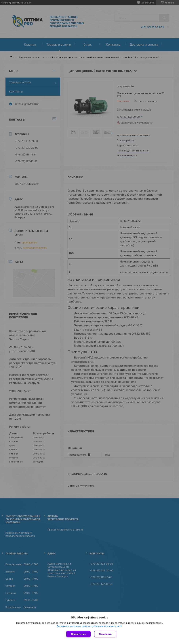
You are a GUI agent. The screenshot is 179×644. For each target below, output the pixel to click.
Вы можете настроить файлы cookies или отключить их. (88, 626)
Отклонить (105, 634)
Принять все (78, 634)
